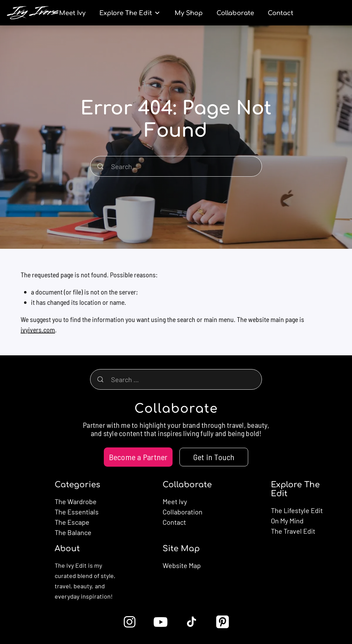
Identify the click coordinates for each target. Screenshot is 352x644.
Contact (174, 522)
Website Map (182, 565)
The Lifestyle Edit (297, 510)
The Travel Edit (293, 531)
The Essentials (77, 512)
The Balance (73, 532)
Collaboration (183, 512)
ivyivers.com (38, 330)
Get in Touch (214, 457)
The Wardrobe (76, 501)
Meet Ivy (175, 501)
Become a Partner (138, 457)
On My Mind (287, 521)
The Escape (72, 522)
